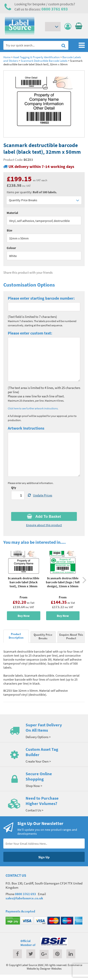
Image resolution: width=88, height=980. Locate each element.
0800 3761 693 (55, 9)
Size (9, 230)
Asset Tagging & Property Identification (36, 57)
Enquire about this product (44, 525)
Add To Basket (44, 516)
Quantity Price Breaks (44, 200)
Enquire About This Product (71, 636)
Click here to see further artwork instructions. (33, 408)
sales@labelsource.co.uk (24, 898)
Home (7, 57)
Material (12, 213)
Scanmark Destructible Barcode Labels (44, 61)
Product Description (16, 636)
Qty (14, 488)
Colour (11, 248)
